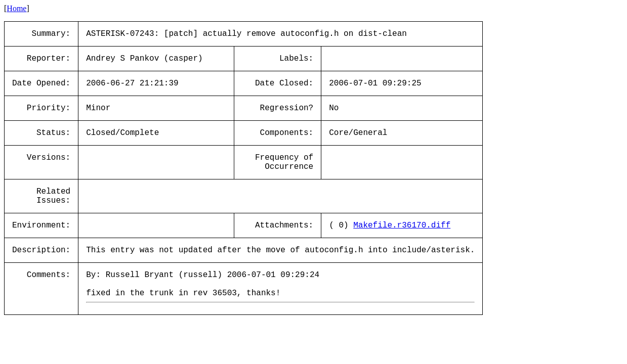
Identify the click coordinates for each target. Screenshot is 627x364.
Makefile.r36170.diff (402, 225)
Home (16, 8)
